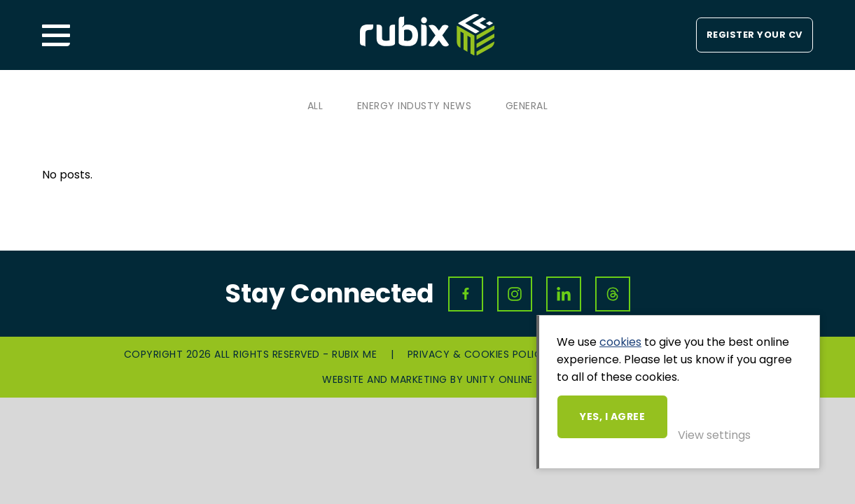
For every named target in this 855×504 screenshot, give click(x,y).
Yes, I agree (612, 416)
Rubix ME (427, 35)
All (315, 106)
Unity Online (500, 379)
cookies (620, 342)
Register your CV (755, 35)
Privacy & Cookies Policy (478, 354)
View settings (714, 435)
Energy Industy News (415, 106)
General (527, 106)
